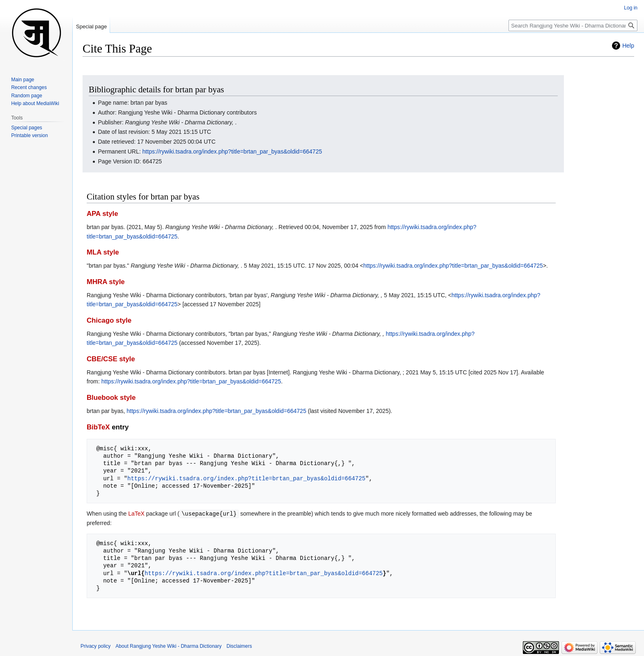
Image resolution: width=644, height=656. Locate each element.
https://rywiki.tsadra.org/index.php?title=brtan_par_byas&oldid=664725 (232, 151)
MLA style (103, 252)
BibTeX (98, 427)
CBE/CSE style (111, 359)
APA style (102, 214)
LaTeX (136, 514)
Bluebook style (111, 398)
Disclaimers (239, 646)
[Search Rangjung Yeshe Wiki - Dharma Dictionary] (573, 25)
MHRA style (106, 282)
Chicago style (109, 320)
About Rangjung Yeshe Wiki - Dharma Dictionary (168, 646)
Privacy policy (95, 646)
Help (628, 46)
